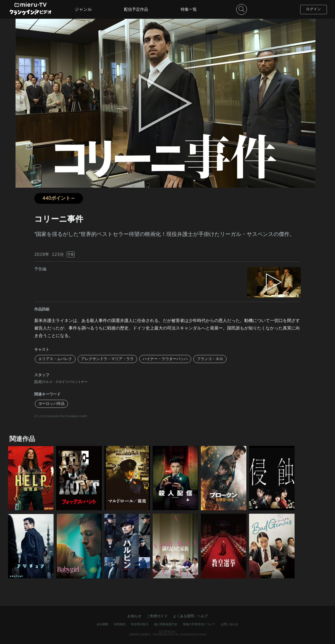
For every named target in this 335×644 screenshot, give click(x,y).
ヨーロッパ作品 (51, 404)
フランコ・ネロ (210, 359)
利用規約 (120, 624)
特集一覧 (189, 9)
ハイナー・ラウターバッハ (165, 359)
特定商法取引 (140, 624)
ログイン (314, 9)
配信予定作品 (136, 9)
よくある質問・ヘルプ (190, 616)
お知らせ (134, 616)
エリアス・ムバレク (55, 359)
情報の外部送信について (199, 624)
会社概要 (103, 624)
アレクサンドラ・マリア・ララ (107, 359)
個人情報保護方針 (166, 624)
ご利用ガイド (157, 616)
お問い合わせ (229, 624)
